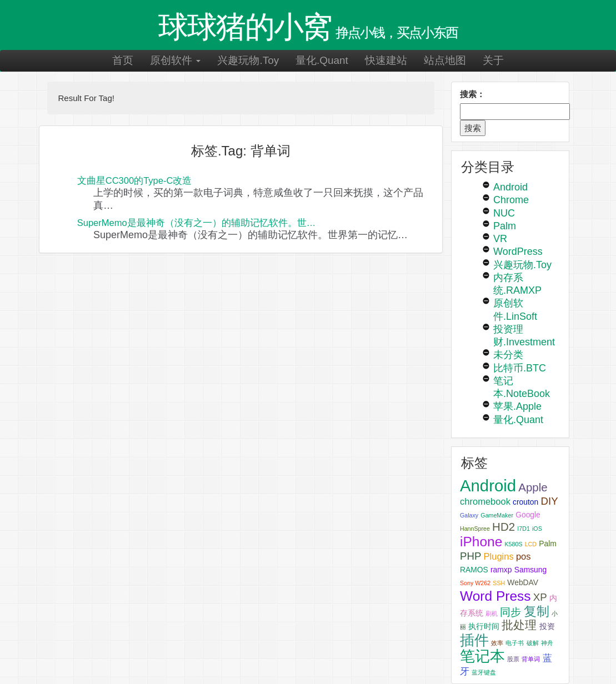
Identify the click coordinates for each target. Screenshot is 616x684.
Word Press (495, 596)
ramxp (501, 570)
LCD (531, 544)
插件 (474, 640)
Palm (505, 226)
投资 (547, 626)
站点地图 (445, 60)
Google (528, 515)
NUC (504, 213)
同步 (510, 612)
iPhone (481, 542)
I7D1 (524, 529)
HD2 (504, 527)
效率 (497, 643)
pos (524, 557)
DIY (549, 501)
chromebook (485, 502)
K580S (514, 544)
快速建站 (386, 60)
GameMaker (497, 515)
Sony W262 (475, 583)
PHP (470, 556)
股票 (513, 659)
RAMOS (474, 570)
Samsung (531, 570)
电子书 (515, 643)
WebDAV (523, 582)
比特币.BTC (520, 368)
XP (540, 597)
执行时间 (484, 626)
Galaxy (469, 515)
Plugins (499, 557)
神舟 (547, 643)
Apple (533, 487)
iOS (537, 529)
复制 (537, 611)
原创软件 (175, 60)
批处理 (519, 625)
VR (500, 239)
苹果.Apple (517, 406)
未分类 (508, 355)
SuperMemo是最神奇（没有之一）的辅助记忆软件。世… (196, 223)
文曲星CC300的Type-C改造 (135, 180)
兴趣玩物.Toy (248, 60)
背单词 (531, 659)
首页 (123, 60)
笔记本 (482, 656)
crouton (525, 502)
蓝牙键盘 (484, 672)
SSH (499, 583)
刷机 (492, 613)
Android (510, 187)
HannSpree (475, 529)
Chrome (511, 200)
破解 (533, 643)
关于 (493, 60)
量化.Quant (322, 60)
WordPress (518, 252)
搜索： (472, 94)
